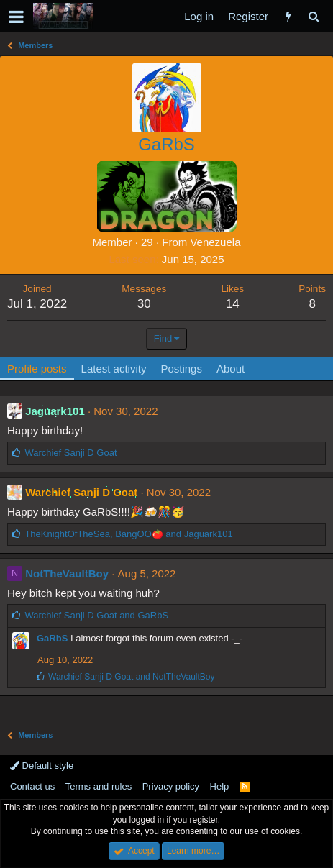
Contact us (32, 786)
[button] (16, 17)
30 (144, 304)
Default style (42, 766)
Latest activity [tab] (114, 369)
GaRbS (52, 638)
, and (128, 534)
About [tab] (231, 369)
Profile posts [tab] (37, 369)
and (96, 615)
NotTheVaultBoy (67, 574)
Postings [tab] (181, 369)
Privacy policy (171, 786)
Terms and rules (99, 786)
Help (220, 786)
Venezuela (215, 242)
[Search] (313, 16)
